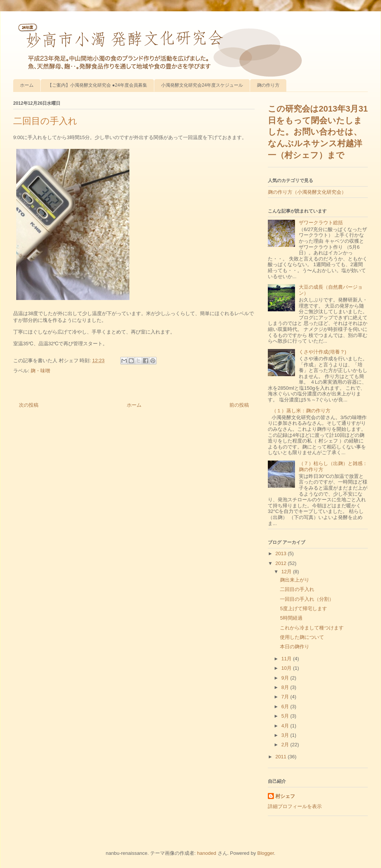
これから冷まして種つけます (312, 628)
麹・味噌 (40, 371)
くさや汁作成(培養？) (323, 352)
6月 (286, 706)
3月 (286, 735)
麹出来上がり (295, 580)
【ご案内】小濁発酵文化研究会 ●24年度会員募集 (97, 85)
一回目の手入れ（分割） (307, 599)
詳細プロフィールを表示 (295, 806)
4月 (286, 726)
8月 (286, 687)
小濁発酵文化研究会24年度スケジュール (202, 85)
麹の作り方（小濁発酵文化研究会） (307, 192)
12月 (287, 572)
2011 (282, 757)
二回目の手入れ (297, 589)
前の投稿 (239, 405)
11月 (287, 659)
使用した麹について (302, 637)
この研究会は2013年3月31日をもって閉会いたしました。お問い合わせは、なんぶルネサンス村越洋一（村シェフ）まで (318, 132)
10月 (287, 668)
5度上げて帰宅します (303, 609)
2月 (286, 745)
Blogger (266, 853)
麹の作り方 (268, 85)
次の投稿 (29, 405)
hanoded (207, 853)
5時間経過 (291, 618)
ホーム (27, 85)
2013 (282, 553)
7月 (286, 697)
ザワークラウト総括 (321, 223)
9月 (286, 678)
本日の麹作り (295, 647)
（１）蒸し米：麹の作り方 (301, 411)
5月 (286, 716)
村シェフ (285, 796)
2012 (282, 563)
